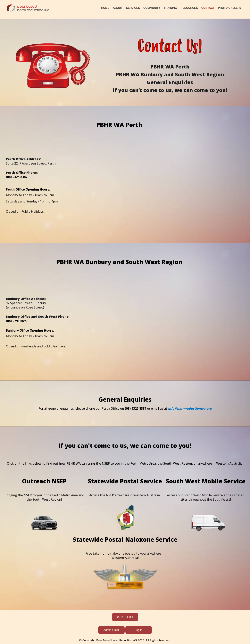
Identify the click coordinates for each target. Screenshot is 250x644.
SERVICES (133, 8)
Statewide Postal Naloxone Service (125, 539)
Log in (138, 630)
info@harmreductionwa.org (189, 408)
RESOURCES (189, 8)
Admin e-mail (112, 630)
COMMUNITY (152, 8)
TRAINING (170, 8)
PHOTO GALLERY (230, 8)
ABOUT (118, 8)
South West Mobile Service (206, 481)
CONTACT (208, 8)
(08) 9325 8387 (136, 408)
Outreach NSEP (44, 481)
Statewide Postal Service (125, 481)
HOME (105, 8)
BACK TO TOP (125, 617)
